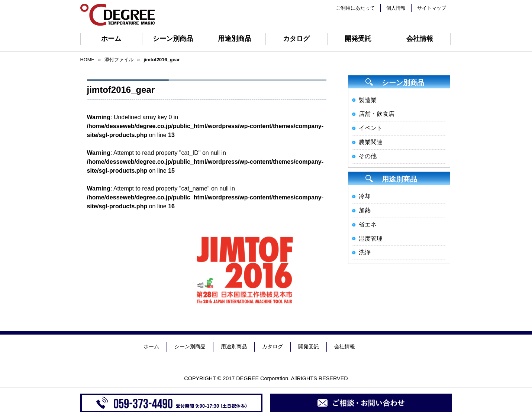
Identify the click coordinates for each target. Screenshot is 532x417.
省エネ (368, 224)
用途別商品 (235, 39)
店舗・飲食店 (377, 114)
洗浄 (365, 252)
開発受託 (358, 39)
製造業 (368, 100)
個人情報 (396, 8)
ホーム (111, 39)
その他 (368, 156)
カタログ (296, 39)
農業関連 (371, 142)
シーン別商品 (173, 39)
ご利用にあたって (355, 8)
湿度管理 (371, 239)
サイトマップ (432, 8)
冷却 (365, 196)
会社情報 (420, 39)
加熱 (365, 210)
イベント (371, 128)
